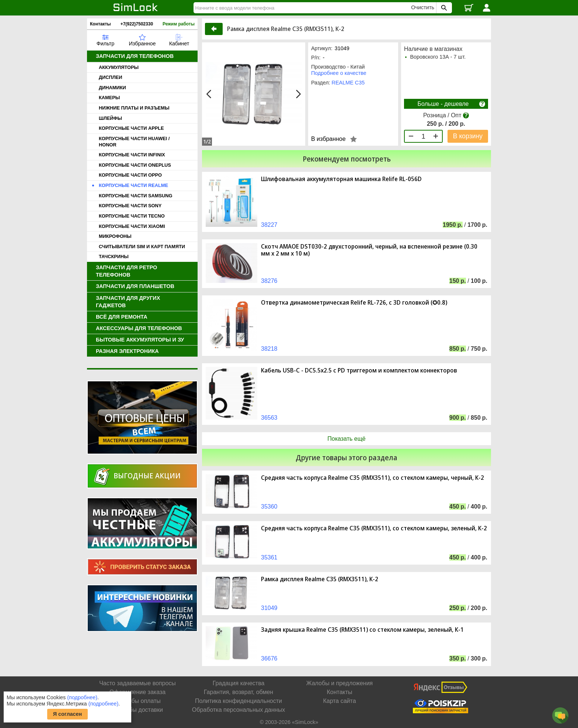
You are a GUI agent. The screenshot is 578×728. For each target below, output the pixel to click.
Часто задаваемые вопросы (137, 683)
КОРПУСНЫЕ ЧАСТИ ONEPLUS (135, 165)
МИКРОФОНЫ (115, 236)
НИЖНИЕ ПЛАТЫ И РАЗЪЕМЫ (134, 108)
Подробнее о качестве (339, 73)
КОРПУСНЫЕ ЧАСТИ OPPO (130, 175)
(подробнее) (82, 697)
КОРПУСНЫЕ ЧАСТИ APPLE (131, 128)
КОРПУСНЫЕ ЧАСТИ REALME (133, 185)
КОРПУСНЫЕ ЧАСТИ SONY (130, 206)
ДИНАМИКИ (112, 88)
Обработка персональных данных (238, 710)
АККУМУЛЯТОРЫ (119, 67)
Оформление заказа (137, 692)
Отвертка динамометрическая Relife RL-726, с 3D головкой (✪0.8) (354, 303)
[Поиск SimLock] (443, 8)
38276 (269, 281)
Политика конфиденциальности (238, 701)
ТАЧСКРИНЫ (114, 256)
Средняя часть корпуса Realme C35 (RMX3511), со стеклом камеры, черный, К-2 (372, 478)
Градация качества (239, 683)
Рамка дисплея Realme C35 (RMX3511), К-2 (320, 579)
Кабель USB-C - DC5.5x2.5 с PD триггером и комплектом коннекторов (359, 370)
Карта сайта (339, 701)
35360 (269, 507)
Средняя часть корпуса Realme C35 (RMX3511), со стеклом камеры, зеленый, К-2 (374, 528)
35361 (269, 557)
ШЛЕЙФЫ (110, 118)
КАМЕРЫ (109, 98)
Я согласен (68, 714)
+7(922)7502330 (137, 24)
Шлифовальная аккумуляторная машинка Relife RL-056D (341, 179)
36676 (269, 658)
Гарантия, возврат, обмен (238, 692)
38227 (269, 225)
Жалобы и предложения (340, 683)
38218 (269, 349)
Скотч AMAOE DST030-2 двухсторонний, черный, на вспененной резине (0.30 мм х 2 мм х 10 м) (369, 250)
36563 (269, 418)
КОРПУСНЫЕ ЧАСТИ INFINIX (132, 155)
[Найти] (303, 8)
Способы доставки (137, 710)
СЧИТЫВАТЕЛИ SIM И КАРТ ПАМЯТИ (142, 247)
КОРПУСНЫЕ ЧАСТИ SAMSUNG (135, 196)
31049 (269, 608)
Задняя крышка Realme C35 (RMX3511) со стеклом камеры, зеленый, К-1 (362, 630)
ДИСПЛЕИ (110, 77)
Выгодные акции (147, 476)
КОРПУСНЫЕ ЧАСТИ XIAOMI (132, 226)
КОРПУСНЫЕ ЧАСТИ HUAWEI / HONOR (134, 142)
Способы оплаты (137, 701)
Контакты (100, 24)
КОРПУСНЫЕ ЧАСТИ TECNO (132, 216)
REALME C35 (348, 83)
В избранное (328, 139)
